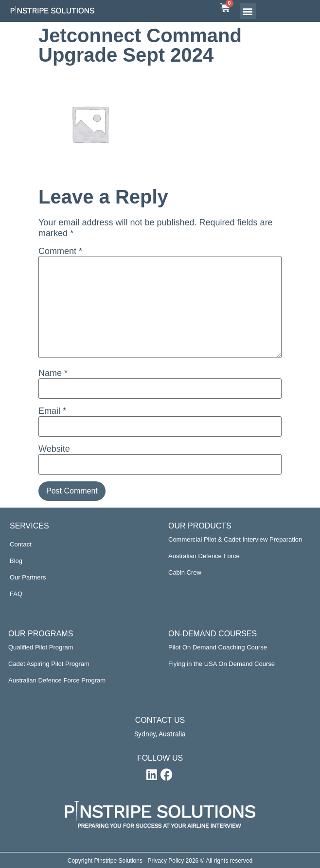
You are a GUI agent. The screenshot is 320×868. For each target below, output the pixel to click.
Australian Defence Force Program (57, 680)
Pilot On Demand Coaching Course (218, 647)
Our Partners (28, 577)
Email (52, 411)
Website (54, 449)
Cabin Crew (185, 572)
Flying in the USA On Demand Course (222, 664)
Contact (21, 544)
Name (53, 373)
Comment (60, 251)
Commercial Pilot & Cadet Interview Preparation (235, 539)
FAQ (16, 594)
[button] (248, 11)
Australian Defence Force (204, 556)
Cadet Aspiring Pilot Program (49, 664)
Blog (16, 561)
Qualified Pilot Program (41, 647)
